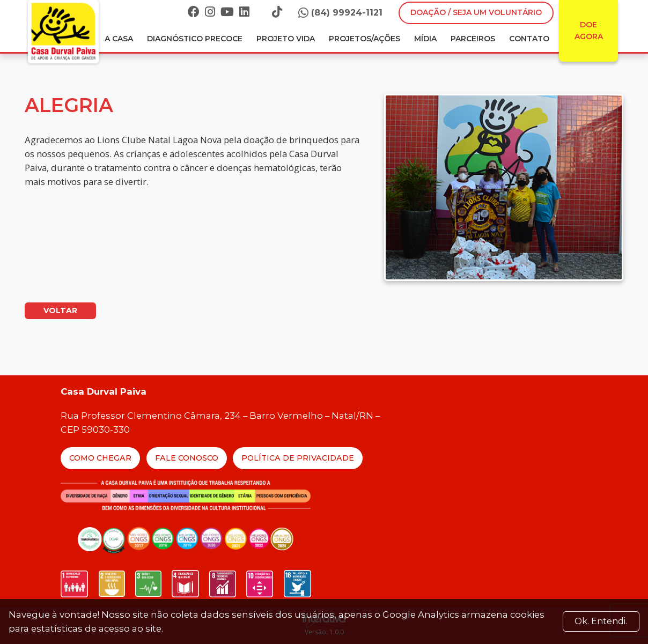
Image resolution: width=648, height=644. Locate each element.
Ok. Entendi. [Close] (601, 621)
